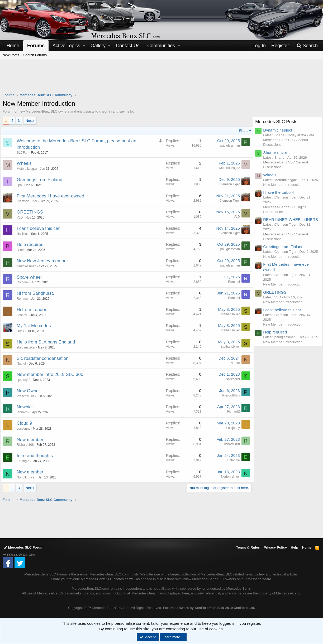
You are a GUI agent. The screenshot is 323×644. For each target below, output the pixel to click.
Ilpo (21, 185)
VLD (22, 217)
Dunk (22, 331)
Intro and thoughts (37, 456)
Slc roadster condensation (45, 358)
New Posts (11, 55)
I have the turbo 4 (281, 197)
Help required (32, 244)
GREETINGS (32, 212)
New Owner (30, 391)
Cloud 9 (27, 423)
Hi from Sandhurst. (37, 293)
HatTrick (25, 234)
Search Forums (35, 55)
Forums (36, 46)
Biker (22, 250)
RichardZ (25, 412)
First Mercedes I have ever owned (53, 196)
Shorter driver (277, 152)
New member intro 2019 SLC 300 (52, 374)
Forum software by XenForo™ (209, 608)
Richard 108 (27, 445)
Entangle (25, 461)
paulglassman (228, 146)
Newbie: (27, 407)
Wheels (26, 163)
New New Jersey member (44, 261)
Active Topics (66, 46)
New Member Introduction (285, 189)
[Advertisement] (161, 79)
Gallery (98, 46)
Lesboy (24, 315)
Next (29, 121)
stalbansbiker (228, 314)
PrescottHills (28, 396)
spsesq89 (25, 380)
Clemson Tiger (228, 184)
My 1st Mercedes (36, 326)
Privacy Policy (275, 547)
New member (32, 440)
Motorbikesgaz (29, 169)
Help (294, 547)
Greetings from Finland (42, 180)
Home (13, 46)
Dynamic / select (280, 130)
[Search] (307, 46)
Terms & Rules (248, 547)
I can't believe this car (40, 228)
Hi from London (34, 310)
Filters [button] (242, 131)
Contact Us (128, 46)
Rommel (25, 282)
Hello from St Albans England (48, 342)
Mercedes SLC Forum (23, 547)
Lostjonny (25, 429)
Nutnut (23, 364)
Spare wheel (31, 277)
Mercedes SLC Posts (278, 122)
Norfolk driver (28, 477)
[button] (84, 46)
